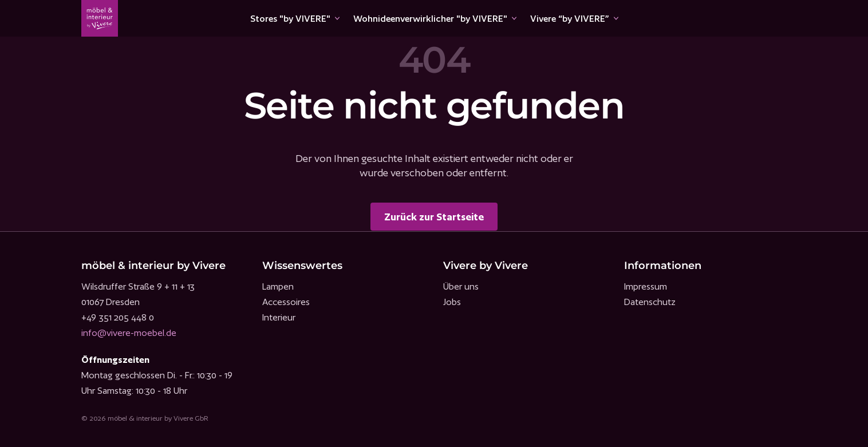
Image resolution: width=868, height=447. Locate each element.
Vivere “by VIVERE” (570, 19)
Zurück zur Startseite (434, 217)
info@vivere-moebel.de (129, 333)
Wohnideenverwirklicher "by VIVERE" (430, 19)
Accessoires (286, 302)
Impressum (646, 286)
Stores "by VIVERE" (290, 19)
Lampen (278, 286)
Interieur (279, 317)
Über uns (461, 286)
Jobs (452, 302)
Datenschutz (650, 302)
